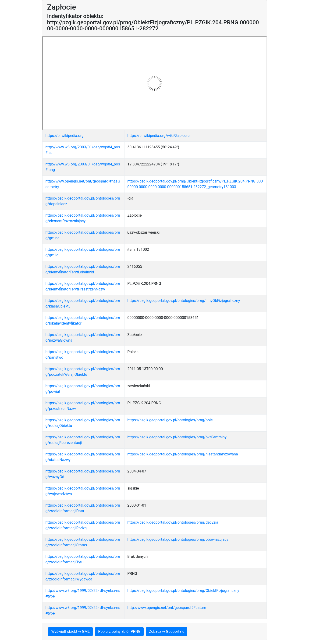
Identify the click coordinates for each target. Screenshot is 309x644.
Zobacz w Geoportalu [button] (167, 631)
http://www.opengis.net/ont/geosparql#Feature (167, 608)
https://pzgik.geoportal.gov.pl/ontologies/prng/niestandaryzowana (183, 454)
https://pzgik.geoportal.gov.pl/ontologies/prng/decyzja (173, 522)
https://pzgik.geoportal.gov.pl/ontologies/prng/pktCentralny (177, 437)
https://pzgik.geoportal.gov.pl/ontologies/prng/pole (170, 420)
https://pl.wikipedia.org (64, 136)
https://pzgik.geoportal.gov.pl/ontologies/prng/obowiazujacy (178, 539)
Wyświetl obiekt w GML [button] (70, 631)
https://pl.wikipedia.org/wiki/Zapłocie (158, 136)
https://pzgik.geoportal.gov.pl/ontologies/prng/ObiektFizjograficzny (183, 591)
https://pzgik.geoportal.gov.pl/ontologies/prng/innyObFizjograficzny (184, 301)
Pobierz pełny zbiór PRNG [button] (119, 631)
